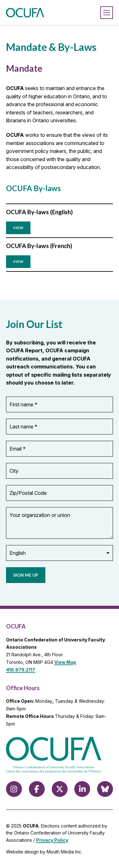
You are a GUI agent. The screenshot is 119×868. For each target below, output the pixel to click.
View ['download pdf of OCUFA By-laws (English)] (18, 228)
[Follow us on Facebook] (37, 789)
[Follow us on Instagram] (14, 789)
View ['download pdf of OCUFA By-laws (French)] (18, 261)
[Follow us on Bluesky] (105, 789)
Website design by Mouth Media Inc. (44, 852)
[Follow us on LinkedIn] (82, 789)
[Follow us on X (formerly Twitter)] (60, 789)
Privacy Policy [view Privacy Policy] (52, 840)
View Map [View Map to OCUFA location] (65, 662)
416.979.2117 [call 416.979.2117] (21, 670)
